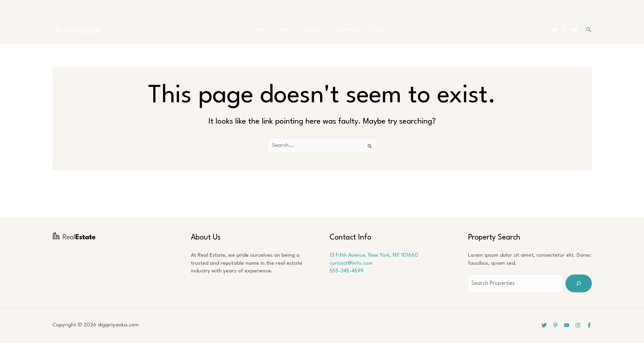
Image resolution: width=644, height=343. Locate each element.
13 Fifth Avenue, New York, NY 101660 (374, 255)
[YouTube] (575, 30)
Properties (345, 29)
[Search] (579, 283)
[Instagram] (578, 325)
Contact (376, 29)
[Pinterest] (565, 30)
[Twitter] (555, 30)
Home (265, 29)
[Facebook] (589, 325)
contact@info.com (351, 263)
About (288, 29)
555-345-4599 (347, 271)
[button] (589, 30)
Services (314, 29)
